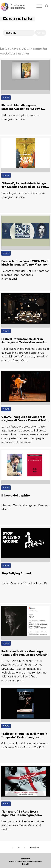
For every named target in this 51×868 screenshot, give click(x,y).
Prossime (34, 847)
